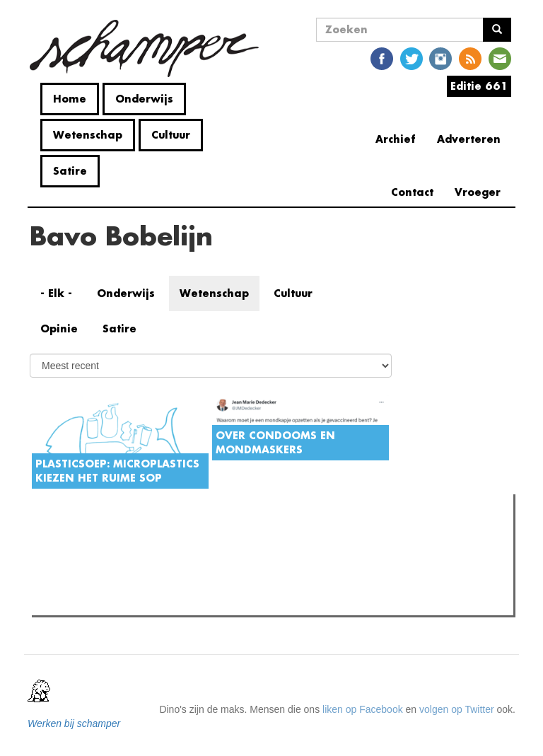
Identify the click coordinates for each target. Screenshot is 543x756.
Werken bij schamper (74, 723)
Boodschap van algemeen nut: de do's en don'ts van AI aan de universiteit (222, 583)
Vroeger (478, 192)
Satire (70, 171)
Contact (412, 192)
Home (70, 99)
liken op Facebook (363, 709)
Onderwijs (144, 99)
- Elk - (56, 293)
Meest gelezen (79, 536)
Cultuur (171, 135)
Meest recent (156, 537)
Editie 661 (479, 86)
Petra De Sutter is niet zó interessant (140, 565)
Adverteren (469, 139)
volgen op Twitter (457, 709)
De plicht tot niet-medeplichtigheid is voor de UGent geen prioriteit (204, 600)
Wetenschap (88, 135)
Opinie (59, 328)
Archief (396, 139)
